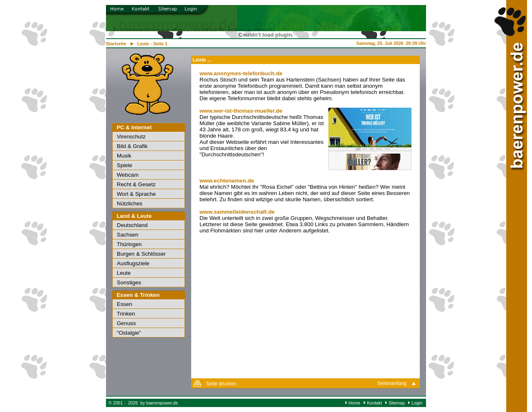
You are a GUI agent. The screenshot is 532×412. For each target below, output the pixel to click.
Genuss (126, 323)
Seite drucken (221, 384)
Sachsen (128, 235)
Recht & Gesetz (136, 184)
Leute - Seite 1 (153, 44)
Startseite (116, 44)
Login (417, 403)
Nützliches (129, 204)
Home (355, 403)
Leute (124, 273)
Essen (124, 304)
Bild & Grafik (132, 146)
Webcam (128, 175)
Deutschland (132, 225)
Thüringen (129, 244)
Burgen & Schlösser (141, 254)
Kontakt (374, 403)
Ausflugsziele (133, 263)
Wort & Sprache (136, 194)
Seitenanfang (392, 383)
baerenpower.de (162, 403)
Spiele (124, 165)
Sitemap (397, 403)
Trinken (126, 314)
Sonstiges (129, 282)
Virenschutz (131, 137)
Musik (124, 156)
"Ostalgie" (129, 333)
